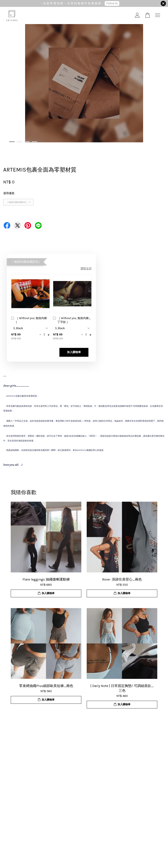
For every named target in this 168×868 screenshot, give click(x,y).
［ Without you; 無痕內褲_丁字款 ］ (72, 320)
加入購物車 (74, 352)
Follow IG (112, 3)
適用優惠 (9, 193)
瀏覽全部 (86, 268)
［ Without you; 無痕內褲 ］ (29, 320)
